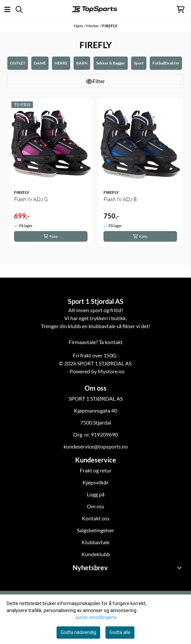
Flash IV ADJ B (120, 199)
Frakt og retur (96, 470)
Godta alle (120, 632)
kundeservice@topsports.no (96, 446)
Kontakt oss (96, 518)
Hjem (79, 26)
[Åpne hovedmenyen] (7, 9)
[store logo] (95, 9)
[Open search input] (19, 9)
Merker (93, 26)
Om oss (95, 506)
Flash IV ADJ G (31, 199)
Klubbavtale (95, 542)
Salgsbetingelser (95, 530)
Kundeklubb (96, 554)
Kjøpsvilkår (95, 482)
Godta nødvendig (78, 632)
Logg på (96, 494)
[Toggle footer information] (180, 568)
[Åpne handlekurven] (181, 9)
